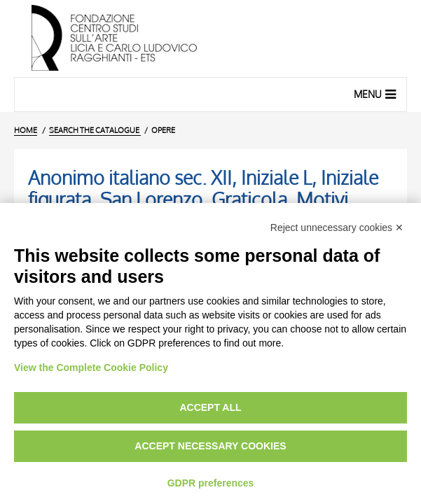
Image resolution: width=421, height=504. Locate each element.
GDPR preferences (211, 483)
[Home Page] (210, 38)
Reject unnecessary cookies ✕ (337, 227)
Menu (377, 94)
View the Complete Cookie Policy (91, 367)
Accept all (210, 407)
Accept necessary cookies (210, 446)
